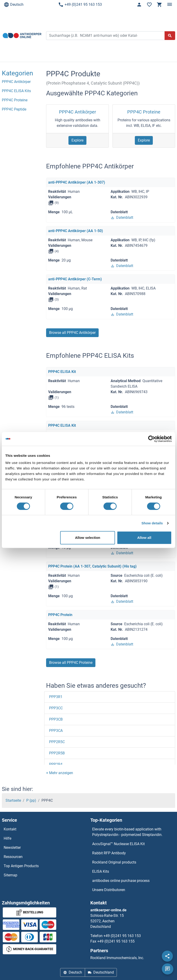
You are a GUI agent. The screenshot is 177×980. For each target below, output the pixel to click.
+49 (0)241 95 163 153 (80, 5)
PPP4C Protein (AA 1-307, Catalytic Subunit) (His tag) (92, 566)
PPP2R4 (56, 764)
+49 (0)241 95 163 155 (116, 941)
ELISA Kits (101, 871)
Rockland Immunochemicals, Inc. (117, 958)
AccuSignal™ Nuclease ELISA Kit (118, 844)
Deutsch (14, 5)
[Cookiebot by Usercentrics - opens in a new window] (152, 439)
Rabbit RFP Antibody (109, 853)
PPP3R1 (56, 697)
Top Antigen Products (21, 866)
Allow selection (88, 538)
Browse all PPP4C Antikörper (72, 333)
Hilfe (7, 838)
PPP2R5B (57, 753)
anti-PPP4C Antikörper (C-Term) (75, 279)
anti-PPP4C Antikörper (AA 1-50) (76, 231)
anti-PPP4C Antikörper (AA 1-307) (77, 182)
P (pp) (31, 800)
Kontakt (10, 829)
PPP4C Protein (60, 615)
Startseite (13, 800)
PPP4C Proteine (144, 112)
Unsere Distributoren (109, 890)
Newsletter (12, 848)
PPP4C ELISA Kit (62, 372)
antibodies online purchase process (121, 881)
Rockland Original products (114, 862)
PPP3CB (56, 719)
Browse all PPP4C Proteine (71, 663)
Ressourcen (13, 857)
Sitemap (10, 875)
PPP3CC (56, 708)
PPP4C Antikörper (78, 112)
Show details (152, 523)
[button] (60, 773)
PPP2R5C (57, 742)
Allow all (144, 538)
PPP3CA (56, 731)
